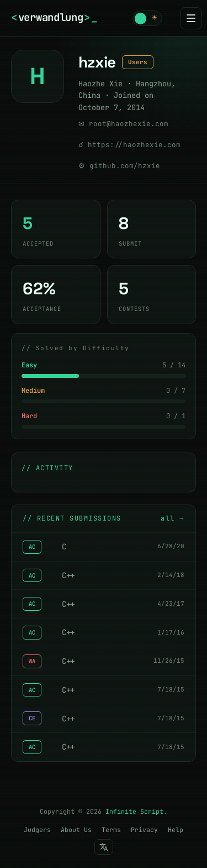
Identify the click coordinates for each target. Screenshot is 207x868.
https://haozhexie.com (134, 145)
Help (176, 830)
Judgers (37, 830)
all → (173, 518)
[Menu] (191, 18)
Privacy (144, 830)
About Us (76, 830)
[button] (147, 18)
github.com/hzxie (125, 166)
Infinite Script (134, 811)
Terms (111, 830)
